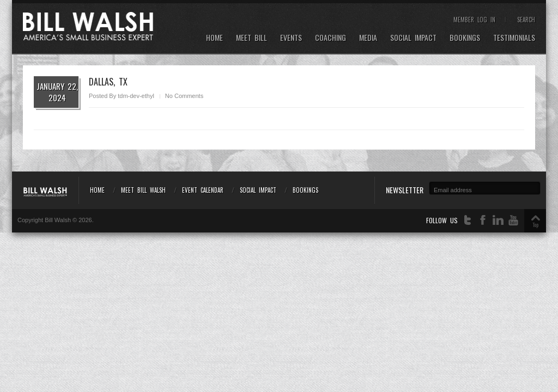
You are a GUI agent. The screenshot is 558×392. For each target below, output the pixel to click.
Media (368, 38)
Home (214, 38)
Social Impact (413, 38)
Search (526, 20)
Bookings (465, 38)
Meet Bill (251, 38)
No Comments (184, 96)
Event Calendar (203, 190)
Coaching (330, 38)
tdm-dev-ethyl (136, 96)
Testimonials (514, 38)
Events (291, 38)
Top (535, 225)
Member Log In (474, 20)
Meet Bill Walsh (143, 190)
